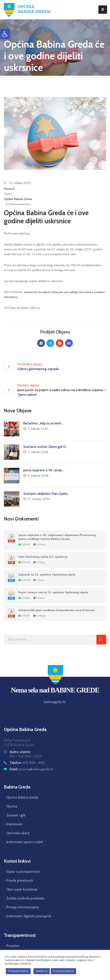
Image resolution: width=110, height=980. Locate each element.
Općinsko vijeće (18, 833)
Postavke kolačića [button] (18, 971)
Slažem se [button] (42, 971)
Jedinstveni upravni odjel (24, 842)
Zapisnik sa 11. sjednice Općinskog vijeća (47, 575)
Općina (12, 806)
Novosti (9, 189)
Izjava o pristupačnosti (23, 872)
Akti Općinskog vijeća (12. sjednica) (43, 557)
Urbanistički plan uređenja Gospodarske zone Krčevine (56, 610)
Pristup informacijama (23, 907)
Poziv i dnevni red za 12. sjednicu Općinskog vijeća (53, 592)
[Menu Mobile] (103, 10)
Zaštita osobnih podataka (25, 898)
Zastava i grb (16, 815)
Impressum (14, 824)
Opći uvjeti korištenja (22, 889)
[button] (5, 34)
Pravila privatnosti (20, 880)
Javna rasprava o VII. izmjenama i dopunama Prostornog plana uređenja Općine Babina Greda (57, 537)
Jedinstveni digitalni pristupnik (29, 916)
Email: (31, 769)
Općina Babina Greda (18, 199)
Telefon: (27, 763)
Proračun (13, 946)
